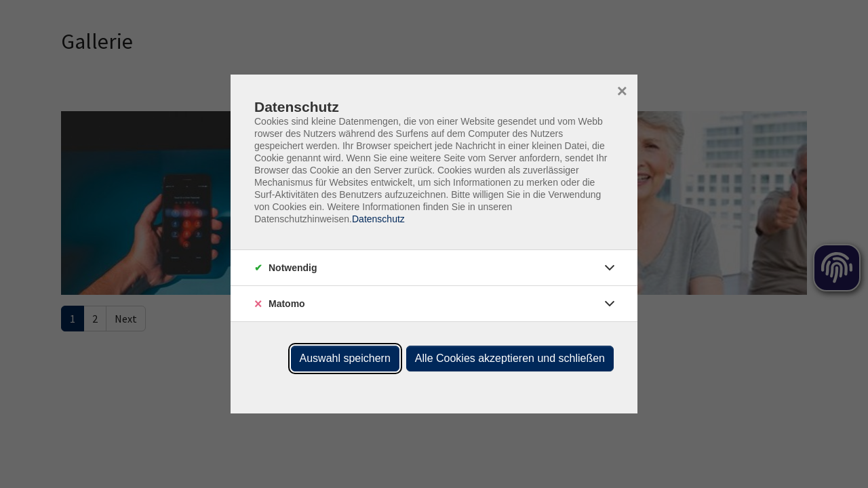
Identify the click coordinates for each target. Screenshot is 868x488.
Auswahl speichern (345, 358)
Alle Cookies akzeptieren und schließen (510, 358)
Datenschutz (378, 219)
